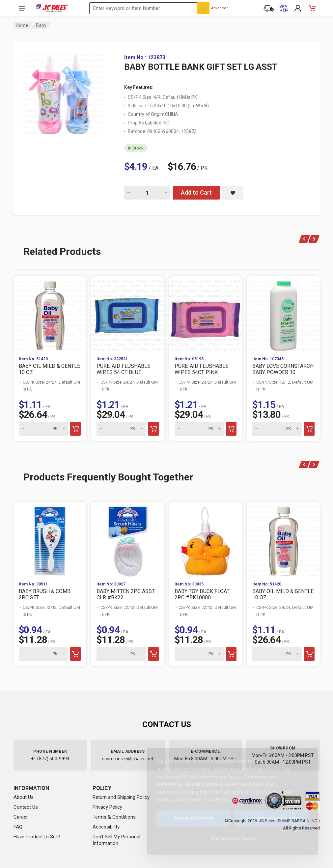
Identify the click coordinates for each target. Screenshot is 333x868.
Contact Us (26, 807)
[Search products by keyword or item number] (149, 8)
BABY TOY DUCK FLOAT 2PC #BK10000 (202, 594)
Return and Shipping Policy (121, 797)
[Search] (203, 8)
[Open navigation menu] (22, 8)
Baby (41, 25)
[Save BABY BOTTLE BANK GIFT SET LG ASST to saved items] (233, 193)
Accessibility (106, 827)
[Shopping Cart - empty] (312, 8)
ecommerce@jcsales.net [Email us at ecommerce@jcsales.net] (128, 759)
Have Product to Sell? (37, 837)
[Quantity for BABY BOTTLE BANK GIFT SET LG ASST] (147, 193)
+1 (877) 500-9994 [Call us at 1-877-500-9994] (50, 759)
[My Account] (298, 8)
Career (21, 817)
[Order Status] (269, 8)
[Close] (301, 760)
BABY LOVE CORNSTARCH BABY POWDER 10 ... (283, 369)
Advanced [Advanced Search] (220, 8)
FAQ (18, 827)
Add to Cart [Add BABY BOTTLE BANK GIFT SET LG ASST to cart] (196, 192)
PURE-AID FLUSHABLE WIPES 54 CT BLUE (123, 369)
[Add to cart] (75, 429)
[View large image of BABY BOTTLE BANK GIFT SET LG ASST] (63, 92)
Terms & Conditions (114, 817)
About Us (24, 797)
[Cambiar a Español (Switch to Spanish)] (283, 8)
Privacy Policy (107, 807)
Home (22, 25)
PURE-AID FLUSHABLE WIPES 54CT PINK (201, 369)
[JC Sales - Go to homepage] (52, 8)
